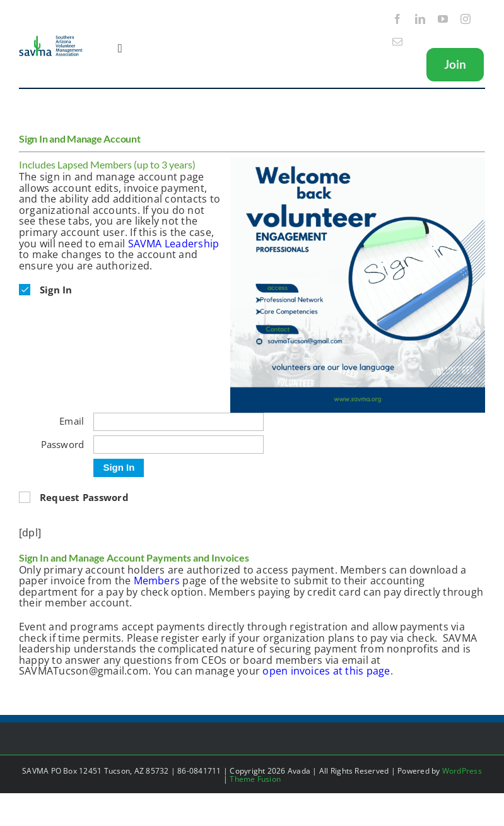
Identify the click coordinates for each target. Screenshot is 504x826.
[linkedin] (420, 19)
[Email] (179, 422)
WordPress (462, 771)
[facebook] (397, 19)
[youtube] (443, 19)
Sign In (119, 467)
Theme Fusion (255, 779)
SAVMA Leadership (174, 244)
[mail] (397, 42)
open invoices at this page (326, 671)
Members (157, 581)
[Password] (179, 445)
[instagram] (466, 19)
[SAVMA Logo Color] (51, 40)
